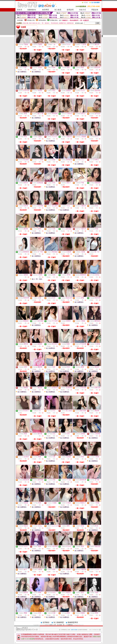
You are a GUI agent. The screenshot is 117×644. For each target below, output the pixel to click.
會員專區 (46, 10)
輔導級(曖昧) (43, 20)
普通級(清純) (54, 20)
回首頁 (20, 10)
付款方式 (82, 10)
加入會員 (58, 10)
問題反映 (95, 10)
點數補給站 (32, 10)
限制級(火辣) (31, 20)
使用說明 (70, 10)
